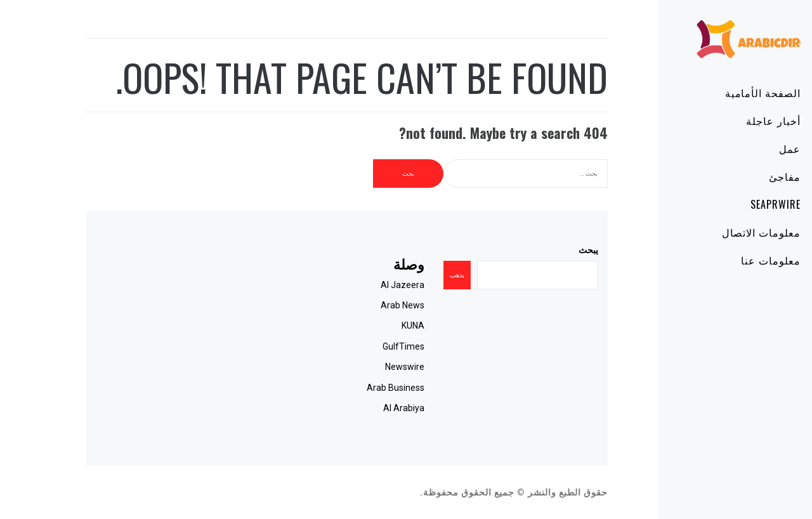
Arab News (366, 305)
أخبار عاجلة (737, 121)
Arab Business (359, 388)
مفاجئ (749, 176)
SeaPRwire (739, 204)
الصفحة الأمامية (727, 93)
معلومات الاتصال (725, 232)
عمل (754, 148)
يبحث (552, 250)
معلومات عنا (735, 260)
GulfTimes (367, 346)
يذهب (421, 275)
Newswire (369, 367)
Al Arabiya (368, 408)
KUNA (377, 325)
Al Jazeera (366, 285)
